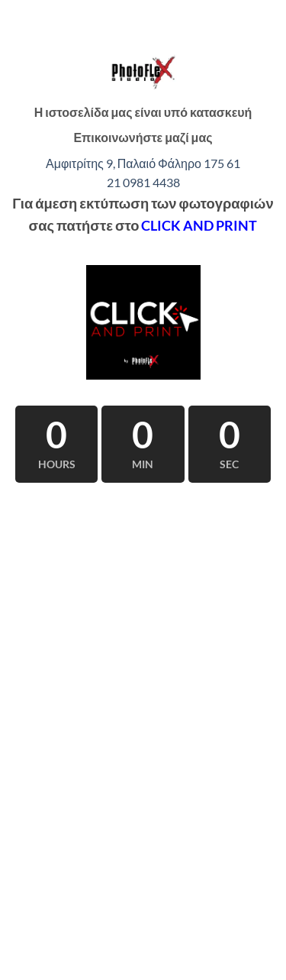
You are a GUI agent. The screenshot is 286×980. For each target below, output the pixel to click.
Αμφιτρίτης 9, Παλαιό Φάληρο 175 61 (143, 163)
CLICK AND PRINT (199, 225)
